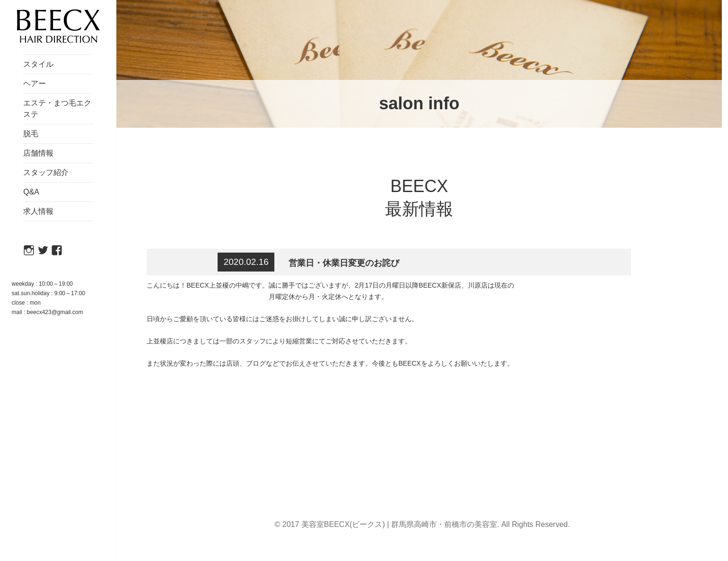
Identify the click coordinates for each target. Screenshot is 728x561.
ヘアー (35, 83)
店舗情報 (38, 153)
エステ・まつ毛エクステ (57, 109)
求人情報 (38, 211)
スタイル (38, 64)
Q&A (31, 192)
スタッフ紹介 (46, 172)
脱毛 (31, 134)
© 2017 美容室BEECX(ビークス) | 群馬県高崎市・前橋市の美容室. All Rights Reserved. (422, 524)
